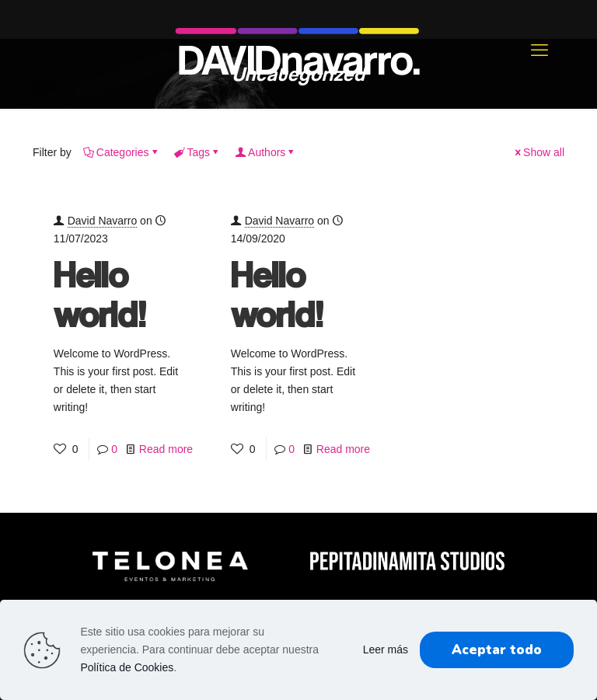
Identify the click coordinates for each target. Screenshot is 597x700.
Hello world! (100, 294)
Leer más (386, 650)
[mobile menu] (539, 50)
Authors (265, 152)
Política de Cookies (127, 667)
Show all (538, 152)
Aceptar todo (497, 650)
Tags (198, 152)
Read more (166, 449)
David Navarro (102, 221)
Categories (122, 152)
